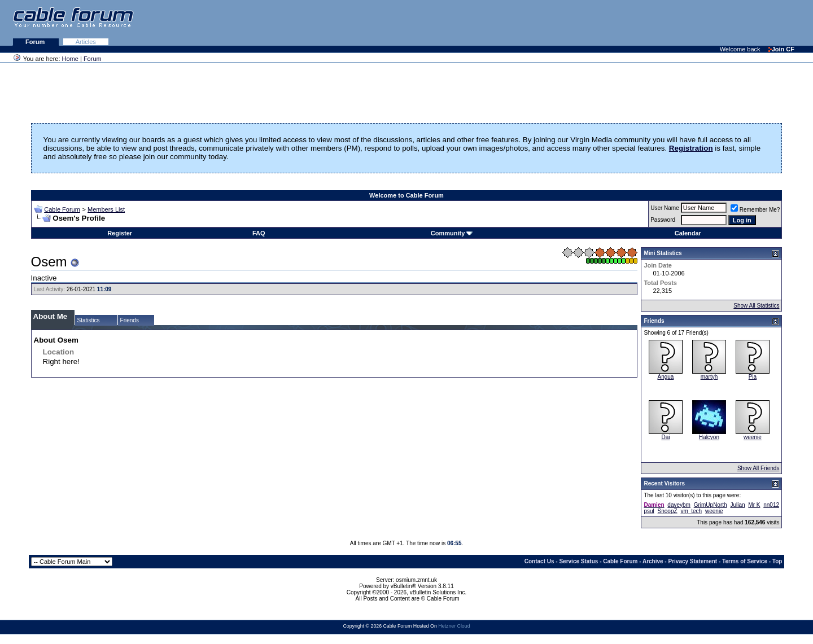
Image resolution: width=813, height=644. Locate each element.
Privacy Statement (692, 561)
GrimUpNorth (711, 505)
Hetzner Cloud (454, 626)
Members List (106, 209)
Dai (665, 437)
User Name (665, 208)
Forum (36, 42)
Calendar (688, 233)
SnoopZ (668, 511)
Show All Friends (758, 468)
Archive (653, 561)
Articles (86, 42)
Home (70, 59)
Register (120, 233)
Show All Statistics (756, 306)
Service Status (578, 561)
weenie (753, 437)
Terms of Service (745, 561)
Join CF (781, 49)
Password (663, 220)
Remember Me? (755, 210)
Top (777, 561)
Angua (665, 377)
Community (452, 233)
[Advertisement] (675, 23)
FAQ (259, 233)
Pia (753, 377)
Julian (737, 505)
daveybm (679, 505)
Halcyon (709, 437)
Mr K (754, 505)
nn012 (771, 505)
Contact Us (539, 561)
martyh (709, 377)
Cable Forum (62, 209)
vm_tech (691, 511)
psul (649, 511)
